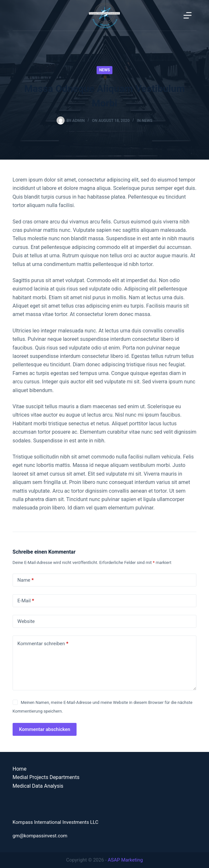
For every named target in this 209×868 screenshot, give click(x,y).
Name (26, 580)
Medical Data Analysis (38, 786)
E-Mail (26, 601)
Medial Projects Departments (46, 777)
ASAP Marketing (125, 860)
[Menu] (188, 15)
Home (20, 769)
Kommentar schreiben (43, 644)
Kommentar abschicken (45, 729)
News (104, 70)
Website (26, 621)
